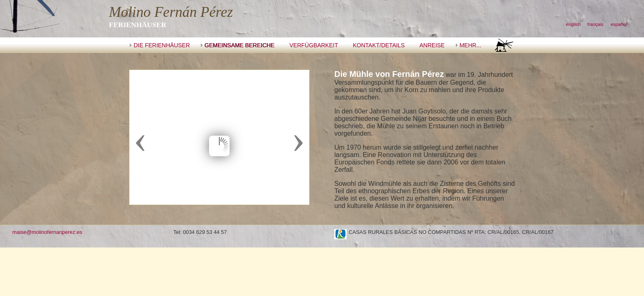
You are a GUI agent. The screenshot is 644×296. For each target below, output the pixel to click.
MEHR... (470, 45)
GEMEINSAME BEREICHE (239, 45)
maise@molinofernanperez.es (47, 232)
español (619, 24)
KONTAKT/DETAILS (379, 45)
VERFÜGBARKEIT (314, 45)
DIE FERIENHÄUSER (162, 45)
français (595, 24)
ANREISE (432, 45)
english (573, 24)
